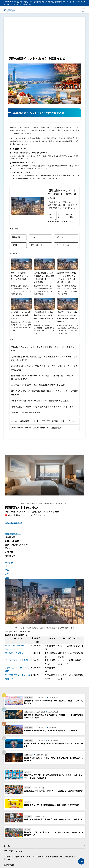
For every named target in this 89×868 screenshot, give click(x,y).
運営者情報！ (10, 865)
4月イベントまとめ (63, 245)
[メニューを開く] (84, 10)
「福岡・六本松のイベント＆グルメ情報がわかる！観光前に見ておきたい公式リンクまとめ (42, 858)
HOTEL (15, 245)
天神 (7, 574)
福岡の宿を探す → (13, 523)
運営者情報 (56, 428)
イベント (60, 216)
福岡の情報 (16, 237)
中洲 (7, 577)
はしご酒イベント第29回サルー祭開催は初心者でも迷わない (21, 315)
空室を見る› (10, 563)
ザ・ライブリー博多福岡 (16, 660)
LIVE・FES (60, 237)
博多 (7, 570)
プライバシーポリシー (21, 428)
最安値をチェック (13, 534)
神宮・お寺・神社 (69, 216)
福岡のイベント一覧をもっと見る (26, 413)
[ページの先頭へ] (81, 861)
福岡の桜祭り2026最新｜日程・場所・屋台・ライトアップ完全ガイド (42, 407)
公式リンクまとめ (41, 428)
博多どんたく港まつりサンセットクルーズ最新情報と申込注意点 (40, 401)
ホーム (14, 421)
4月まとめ (51, 216)
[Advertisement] (44, 39)
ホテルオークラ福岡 (14, 653)
